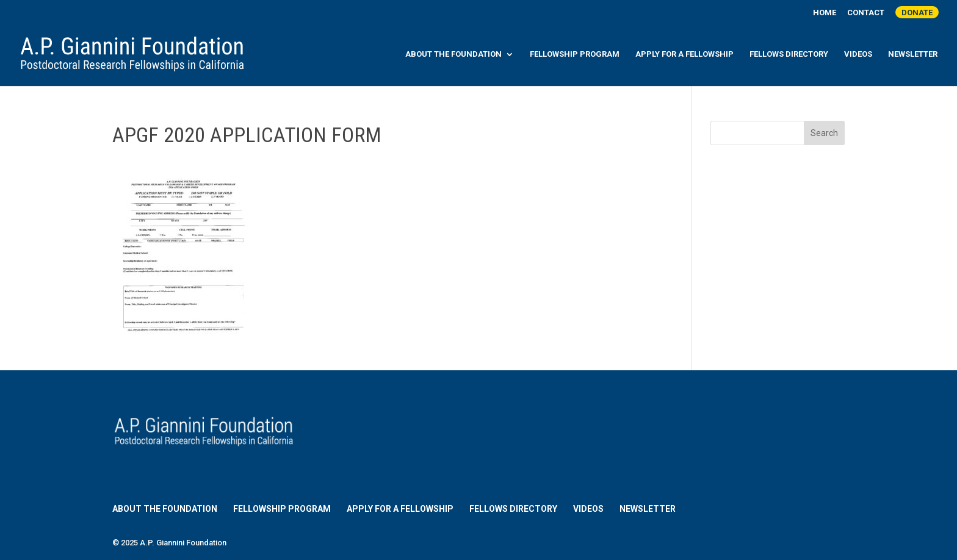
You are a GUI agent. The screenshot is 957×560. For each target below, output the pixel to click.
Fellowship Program (575, 54)
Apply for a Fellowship (684, 54)
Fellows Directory (789, 54)
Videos (858, 54)
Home (825, 13)
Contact (866, 13)
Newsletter (913, 54)
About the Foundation (453, 54)
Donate (917, 13)
